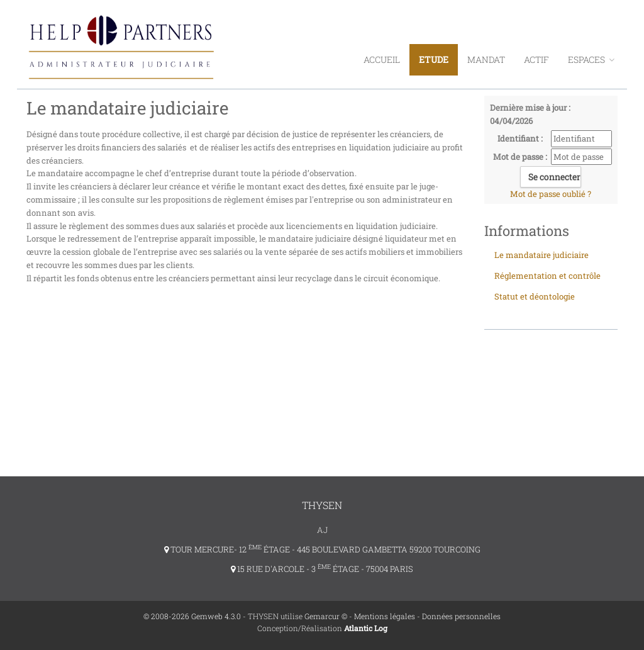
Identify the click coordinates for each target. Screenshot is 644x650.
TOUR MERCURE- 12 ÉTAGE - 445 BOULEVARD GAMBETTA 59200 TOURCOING (322, 549)
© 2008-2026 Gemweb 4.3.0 (192, 616)
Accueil (382, 59)
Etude (434, 59)
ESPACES (591, 59)
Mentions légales (385, 616)
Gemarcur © (326, 616)
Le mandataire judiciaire (541, 255)
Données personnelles (461, 616)
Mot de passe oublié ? (551, 194)
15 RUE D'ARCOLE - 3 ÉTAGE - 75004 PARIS (322, 569)
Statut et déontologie (535, 296)
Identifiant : (520, 138)
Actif (536, 59)
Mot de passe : (520, 157)
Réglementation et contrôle (547, 276)
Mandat (486, 59)
